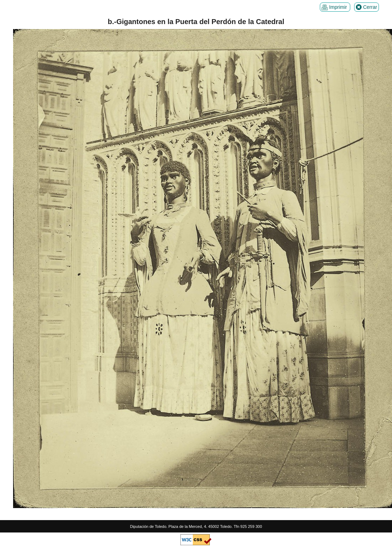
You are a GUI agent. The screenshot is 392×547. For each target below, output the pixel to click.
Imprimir (335, 7)
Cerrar (367, 7)
